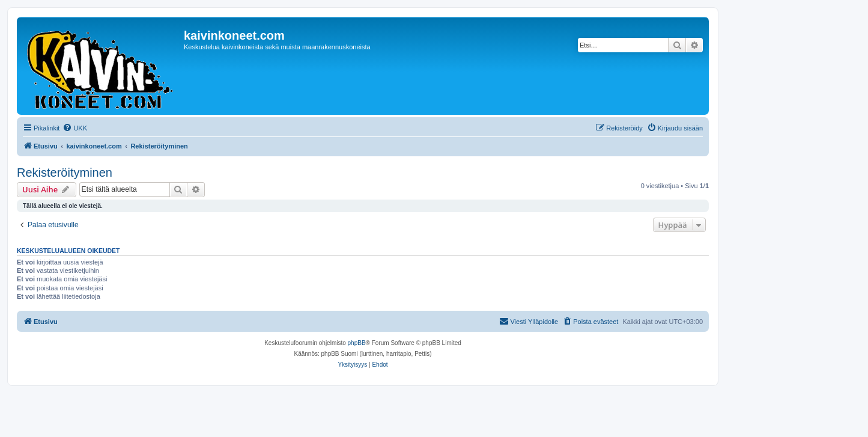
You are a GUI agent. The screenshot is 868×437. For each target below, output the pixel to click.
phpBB (357, 343)
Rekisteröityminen (65, 173)
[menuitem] (75, 128)
